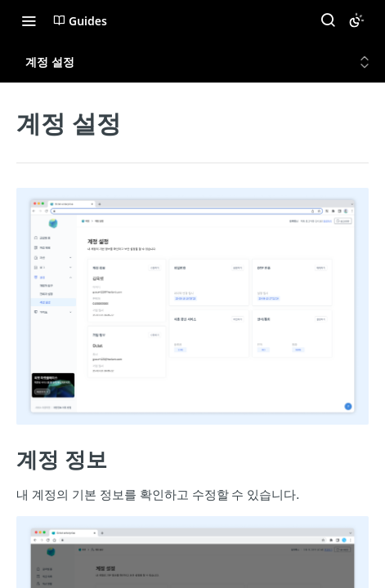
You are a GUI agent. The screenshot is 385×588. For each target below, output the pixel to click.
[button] (192, 306)
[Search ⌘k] (328, 20)
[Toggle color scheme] (356, 20)
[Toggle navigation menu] (29, 20)
